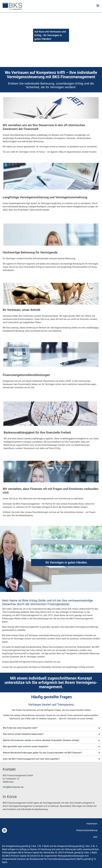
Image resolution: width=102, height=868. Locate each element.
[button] (98, 5)
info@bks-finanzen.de (13, 787)
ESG (95, 837)
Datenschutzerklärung (87, 830)
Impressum (92, 824)
